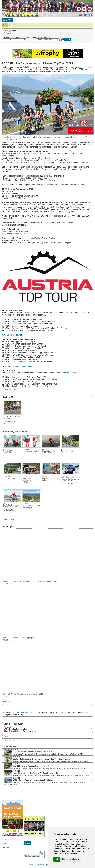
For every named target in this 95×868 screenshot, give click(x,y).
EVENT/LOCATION (44, 37)
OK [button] (57, 859)
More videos (8, 702)
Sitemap (37, 864)
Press (32, 864)
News (5, 25)
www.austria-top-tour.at (12, 335)
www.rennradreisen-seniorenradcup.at (18, 366)
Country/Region (10, 31)
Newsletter (13, 25)
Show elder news (10, 785)
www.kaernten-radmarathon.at (15, 232)
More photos (8, 519)
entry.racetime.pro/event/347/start (16, 234)
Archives (6, 847)
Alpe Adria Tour (64, 373)
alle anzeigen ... (22, 432)
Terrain (7, 37)
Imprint (43, 864)
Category (16, 37)
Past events (31, 37)
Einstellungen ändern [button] (71, 859)
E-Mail (5, 843)
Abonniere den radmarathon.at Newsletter (22, 712)
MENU (8, 20)
